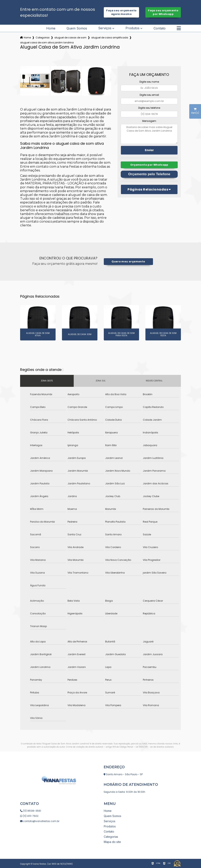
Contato (160, 28)
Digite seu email (149, 95)
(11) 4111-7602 (29, 816)
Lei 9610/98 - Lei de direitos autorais (155, 747)
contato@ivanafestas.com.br (40, 821)
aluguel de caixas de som (70, 38)
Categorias (43, 38)
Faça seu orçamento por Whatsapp (163, 12)
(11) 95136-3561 (31, 811)
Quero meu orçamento (128, 261)
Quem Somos (77, 28)
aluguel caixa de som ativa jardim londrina (47, 43)
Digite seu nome (149, 82)
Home (51, 28)
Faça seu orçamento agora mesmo (121, 12)
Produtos (132, 28)
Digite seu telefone (149, 108)
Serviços (105, 28)
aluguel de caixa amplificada (110, 38)
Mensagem (149, 121)
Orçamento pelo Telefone (149, 174)
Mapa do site (112, 842)
